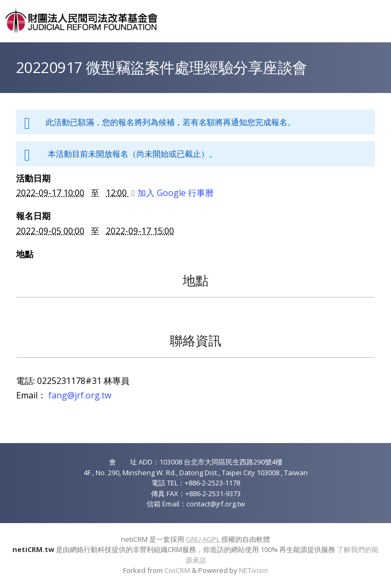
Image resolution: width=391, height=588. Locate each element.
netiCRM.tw (33, 549)
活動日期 (33, 178)
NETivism (254, 570)
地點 (25, 254)
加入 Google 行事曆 (173, 193)
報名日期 (33, 216)
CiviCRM (177, 570)
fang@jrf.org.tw (80, 395)
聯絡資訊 (195, 340)
